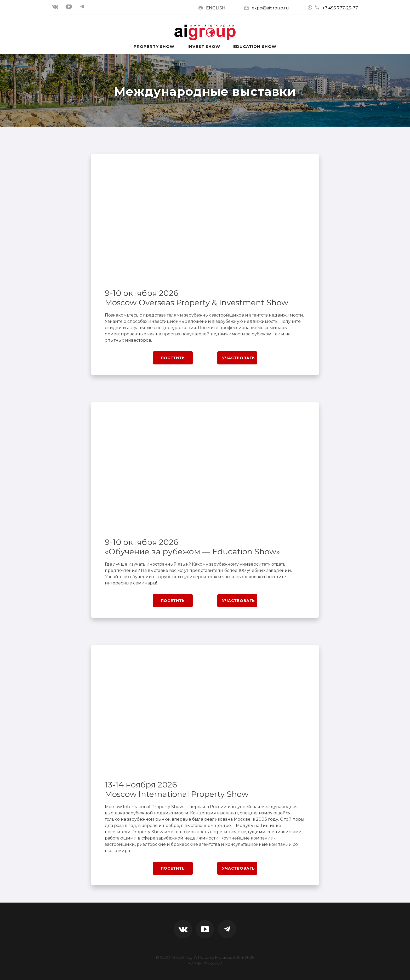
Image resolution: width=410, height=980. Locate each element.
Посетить (173, 358)
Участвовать (238, 358)
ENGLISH (216, 8)
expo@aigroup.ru (270, 8)
